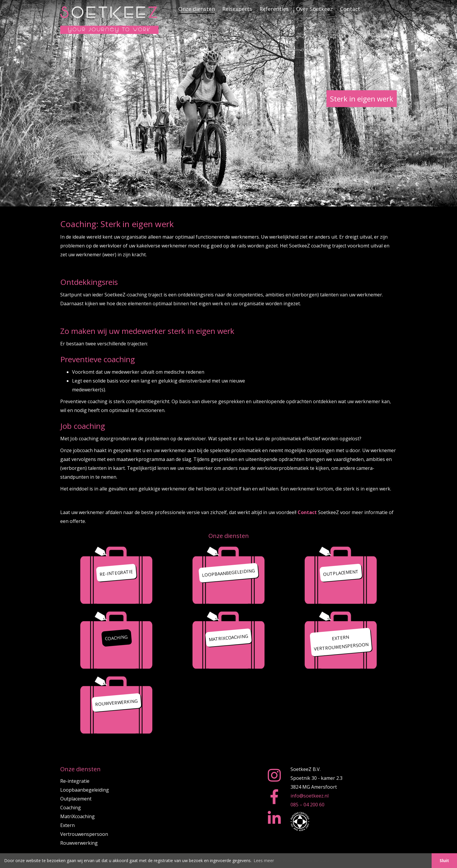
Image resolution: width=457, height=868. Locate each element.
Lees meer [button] (264, 860)
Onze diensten (197, 9)
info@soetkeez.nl (310, 796)
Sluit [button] (444, 860)
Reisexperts (237, 9)
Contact (350, 9)
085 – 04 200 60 (307, 805)
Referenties (274, 9)
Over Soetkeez (314, 9)
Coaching (71, 808)
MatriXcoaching (77, 816)
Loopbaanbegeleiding (85, 790)
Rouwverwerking (79, 843)
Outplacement (76, 799)
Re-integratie (75, 781)
